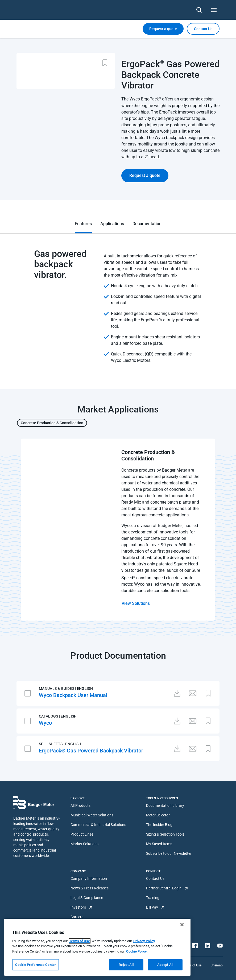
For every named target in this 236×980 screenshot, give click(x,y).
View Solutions (136, 603)
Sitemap (217, 965)
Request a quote (163, 29)
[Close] (182, 925)
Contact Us (155, 878)
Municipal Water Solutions (92, 815)
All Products (80, 805)
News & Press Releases (90, 888)
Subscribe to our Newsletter (169, 853)
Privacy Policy (144, 941)
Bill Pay (152, 907)
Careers (77, 917)
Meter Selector (158, 815)
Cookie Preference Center (36, 965)
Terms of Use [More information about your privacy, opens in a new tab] (80, 941)
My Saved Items (159, 844)
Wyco (45, 723)
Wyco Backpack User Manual (73, 695)
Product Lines (82, 834)
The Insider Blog (159, 825)
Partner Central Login (164, 888)
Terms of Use (192, 965)
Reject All (126, 965)
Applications (112, 224)
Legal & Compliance (87, 898)
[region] (97, 947)
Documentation (147, 224)
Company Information (89, 878)
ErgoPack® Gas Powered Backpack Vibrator (91, 751)
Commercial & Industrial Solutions (98, 825)
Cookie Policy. (137, 951)
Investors (78, 907)
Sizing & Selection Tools (165, 834)
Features (83, 224)
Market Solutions (84, 844)
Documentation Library (165, 805)
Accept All (165, 965)
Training (153, 898)
